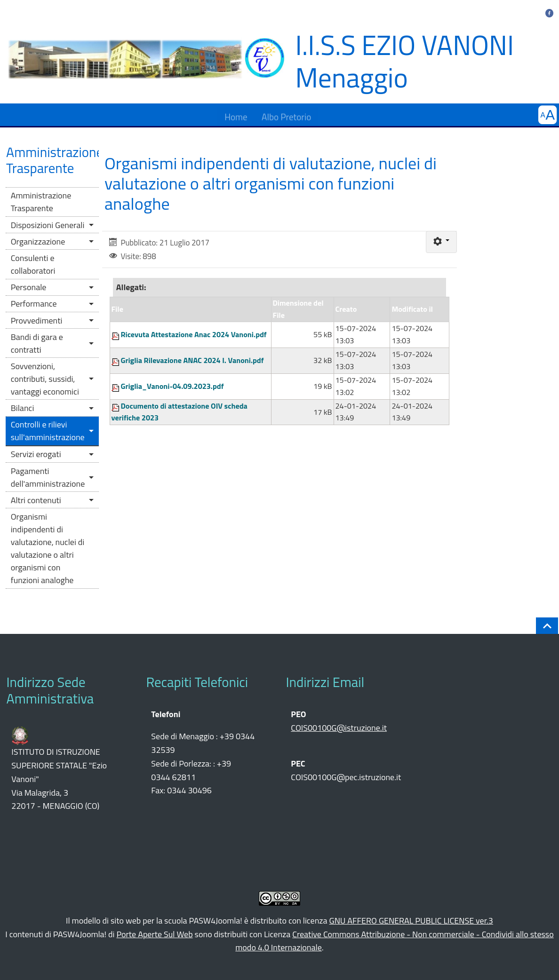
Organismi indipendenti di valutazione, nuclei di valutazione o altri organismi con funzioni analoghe (48, 548)
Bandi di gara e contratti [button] (37, 343)
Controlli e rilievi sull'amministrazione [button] (48, 431)
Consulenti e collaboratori (33, 264)
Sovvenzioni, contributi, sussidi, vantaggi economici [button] (45, 379)
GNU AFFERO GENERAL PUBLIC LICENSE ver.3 (411, 921)
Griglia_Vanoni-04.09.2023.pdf (172, 386)
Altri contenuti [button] (36, 500)
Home (236, 115)
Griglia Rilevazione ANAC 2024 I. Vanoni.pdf (192, 360)
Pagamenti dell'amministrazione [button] (48, 477)
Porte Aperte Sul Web (154, 934)
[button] (547, 115)
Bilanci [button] (23, 408)
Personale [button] (29, 287)
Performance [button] (34, 304)
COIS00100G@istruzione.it (339, 728)
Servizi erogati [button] (36, 454)
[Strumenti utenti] (441, 242)
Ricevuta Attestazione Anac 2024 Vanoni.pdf (194, 334)
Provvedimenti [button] (37, 320)
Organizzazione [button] (38, 241)
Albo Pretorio (286, 115)
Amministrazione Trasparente (41, 202)
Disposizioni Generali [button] (48, 225)
